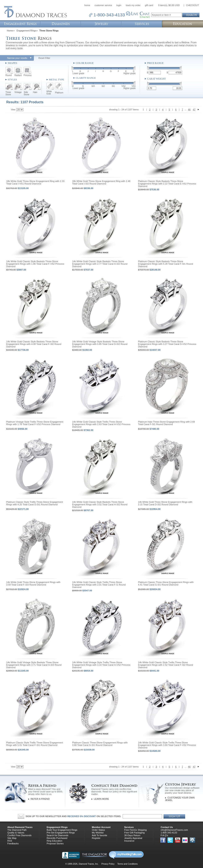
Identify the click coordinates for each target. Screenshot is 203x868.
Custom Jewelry (180, 784)
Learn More (101, 799)
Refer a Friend (40, 799)
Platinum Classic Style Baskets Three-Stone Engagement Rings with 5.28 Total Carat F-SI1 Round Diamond (166, 264)
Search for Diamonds (57, 835)
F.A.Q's (164, 835)
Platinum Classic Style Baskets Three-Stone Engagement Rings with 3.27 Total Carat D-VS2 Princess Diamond (167, 344)
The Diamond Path (17, 830)
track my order (133, 5)
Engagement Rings (26, 31)
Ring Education (54, 841)
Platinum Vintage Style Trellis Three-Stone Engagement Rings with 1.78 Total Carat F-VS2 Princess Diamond (35, 423)
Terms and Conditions (128, 864)
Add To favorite (99, 835)
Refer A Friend (42, 786)
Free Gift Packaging (134, 833)
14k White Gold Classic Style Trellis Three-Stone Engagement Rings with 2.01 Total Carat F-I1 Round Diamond (99, 585)
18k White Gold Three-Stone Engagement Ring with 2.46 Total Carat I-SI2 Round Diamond (101, 182)
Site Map (12, 838)
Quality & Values (16, 833)
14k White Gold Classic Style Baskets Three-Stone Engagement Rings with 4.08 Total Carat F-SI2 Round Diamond (34, 344)
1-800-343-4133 (169, 833)
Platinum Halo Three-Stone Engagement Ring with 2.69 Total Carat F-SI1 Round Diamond (167, 423)
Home (10, 31)
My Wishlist (98, 833)
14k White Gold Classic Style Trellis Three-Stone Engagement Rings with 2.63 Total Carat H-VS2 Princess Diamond (101, 424)
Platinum (59, 93)
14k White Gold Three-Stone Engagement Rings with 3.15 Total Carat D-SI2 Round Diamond (165, 503)
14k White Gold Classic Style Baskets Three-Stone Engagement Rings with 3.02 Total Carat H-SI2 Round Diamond (100, 504)
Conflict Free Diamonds (19, 835)
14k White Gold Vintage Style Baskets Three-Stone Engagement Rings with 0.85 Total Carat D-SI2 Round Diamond (100, 344)
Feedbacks (13, 843)
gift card (149, 5)
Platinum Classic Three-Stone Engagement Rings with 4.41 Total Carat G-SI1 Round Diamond (166, 583)
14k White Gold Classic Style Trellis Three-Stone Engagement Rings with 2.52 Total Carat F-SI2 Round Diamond (166, 665)
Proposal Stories (55, 843)
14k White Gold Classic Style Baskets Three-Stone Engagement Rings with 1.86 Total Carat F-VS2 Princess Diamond (35, 264)
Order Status (98, 830)
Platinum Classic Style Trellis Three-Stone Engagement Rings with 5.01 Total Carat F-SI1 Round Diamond (35, 744)
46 (189, 110)
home (87, 5)
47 (194, 110)
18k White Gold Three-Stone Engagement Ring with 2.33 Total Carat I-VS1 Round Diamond (35, 182)
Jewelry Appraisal (133, 838)
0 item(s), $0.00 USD (169, 5)
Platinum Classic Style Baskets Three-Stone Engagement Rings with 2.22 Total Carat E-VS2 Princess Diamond (167, 184)
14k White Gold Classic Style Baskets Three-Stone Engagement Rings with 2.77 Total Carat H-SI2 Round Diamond (100, 264)
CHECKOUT (193, 5)
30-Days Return (132, 835)
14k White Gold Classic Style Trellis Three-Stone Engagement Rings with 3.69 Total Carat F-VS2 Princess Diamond (167, 745)
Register (96, 838)
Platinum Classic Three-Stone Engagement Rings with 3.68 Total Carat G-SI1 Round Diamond (100, 744)
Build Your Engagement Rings (62, 830)
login (119, 5)
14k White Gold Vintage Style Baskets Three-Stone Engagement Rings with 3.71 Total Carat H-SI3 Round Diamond (34, 665)
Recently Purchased (57, 838)
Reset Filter (44, 58)
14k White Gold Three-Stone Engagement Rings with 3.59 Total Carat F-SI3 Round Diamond (33, 583)
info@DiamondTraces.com (174, 830)
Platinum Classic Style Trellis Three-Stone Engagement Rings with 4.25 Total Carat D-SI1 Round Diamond (35, 503)
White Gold (49, 93)
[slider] (73, 69)
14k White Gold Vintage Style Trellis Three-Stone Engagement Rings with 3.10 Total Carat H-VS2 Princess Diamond (101, 665)
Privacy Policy (108, 864)
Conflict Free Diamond (114, 786)
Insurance (129, 841)
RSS (10, 841)
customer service (103, 5)
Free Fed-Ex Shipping (136, 830)
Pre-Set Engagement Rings (61, 833)
